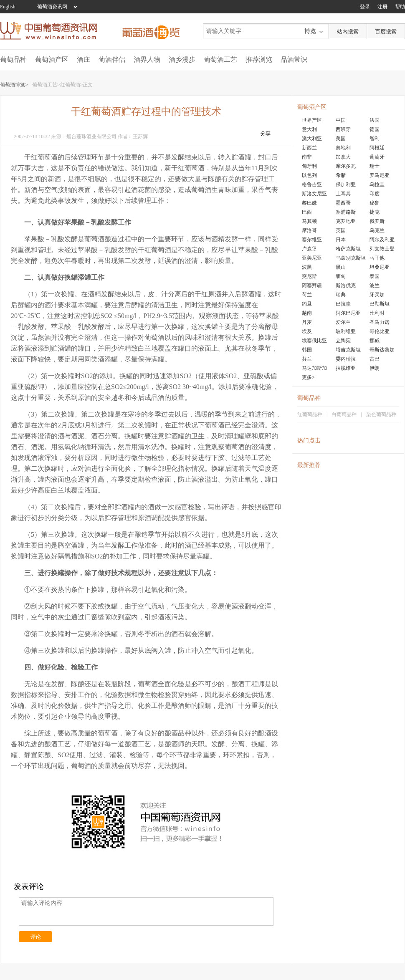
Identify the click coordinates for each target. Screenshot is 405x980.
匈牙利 (309, 166)
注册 (382, 7)
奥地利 (343, 148)
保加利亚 (346, 184)
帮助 (400, 7)
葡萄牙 (377, 157)
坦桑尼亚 (380, 267)
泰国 (375, 276)
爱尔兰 (343, 322)
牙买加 (377, 295)
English (8, 7)
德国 (375, 129)
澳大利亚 (312, 139)
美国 (341, 139)
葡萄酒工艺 (220, 59)
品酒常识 (294, 59)
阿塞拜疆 (312, 285)
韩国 (307, 350)
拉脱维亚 (346, 368)
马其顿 (309, 221)
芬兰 (307, 359)
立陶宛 (343, 341)
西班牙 (343, 129)
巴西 (307, 212)
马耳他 (377, 258)
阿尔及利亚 (382, 240)
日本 (341, 240)
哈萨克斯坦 (348, 249)
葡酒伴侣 (112, 59)
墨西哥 (343, 203)
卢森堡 (309, 249)
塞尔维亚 (312, 240)
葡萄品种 (13, 59)
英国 (341, 230)
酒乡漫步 (182, 59)
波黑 (307, 267)
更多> (308, 377)
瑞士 (375, 166)
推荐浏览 (259, 59)
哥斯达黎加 (382, 350)
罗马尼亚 (380, 175)
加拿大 (343, 157)
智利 (375, 139)
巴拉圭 (343, 304)
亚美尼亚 (312, 258)
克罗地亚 (346, 221)
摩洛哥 (309, 230)
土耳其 (343, 194)
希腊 (341, 175)
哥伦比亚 (380, 331)
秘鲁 (375, 203)
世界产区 (312, 120)
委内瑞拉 (346, 359)
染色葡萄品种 (381, 414)
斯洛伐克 (346, 285)
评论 (35, 937)
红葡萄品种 (310, 414)
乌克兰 (377, 230)
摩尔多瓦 (346, 166)
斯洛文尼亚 (314, 194)
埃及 (307, 331)
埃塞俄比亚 (314, 341)
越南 (307, 313)
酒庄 (84, 59)
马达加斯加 (314, 368)
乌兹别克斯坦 (351, 258)
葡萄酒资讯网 (52, 7)
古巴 (375, 359)
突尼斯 (309, 276)
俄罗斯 (377, 221)
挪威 (375, 341)
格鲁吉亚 (312, 184)
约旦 (307, 304)
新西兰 (309, 148)
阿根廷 (377, 148)
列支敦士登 (382, 249)
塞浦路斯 (346, 212)
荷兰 (307, 295)
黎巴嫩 (309, 203)
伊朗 (375, 368)
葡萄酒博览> (14, 85)
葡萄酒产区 (52, 59)
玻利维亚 (346, 331)
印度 (375, 194)
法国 (375, 120)
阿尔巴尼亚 (348, 313)
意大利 (309, 129)
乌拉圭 (377, 184)
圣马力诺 (380, 322)
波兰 (375, 285)
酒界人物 (147, 59)
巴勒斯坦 (380, 304)
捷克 (375, 212)
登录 (365, 7)
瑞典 (341, 295)
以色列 (309, 175)
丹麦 (307, 322)
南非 (307, 157)
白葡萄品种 (344, 414)
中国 (341, 120)
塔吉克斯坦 (348, 350)
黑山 (341, 267)
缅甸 (341, 276)
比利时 (377, 313)
